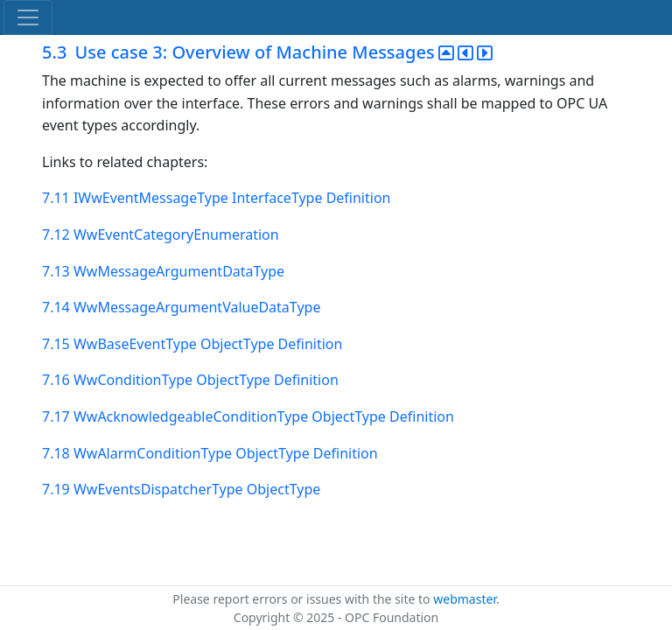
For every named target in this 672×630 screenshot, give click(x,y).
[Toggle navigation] (28, 17)
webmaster (465, 599)
